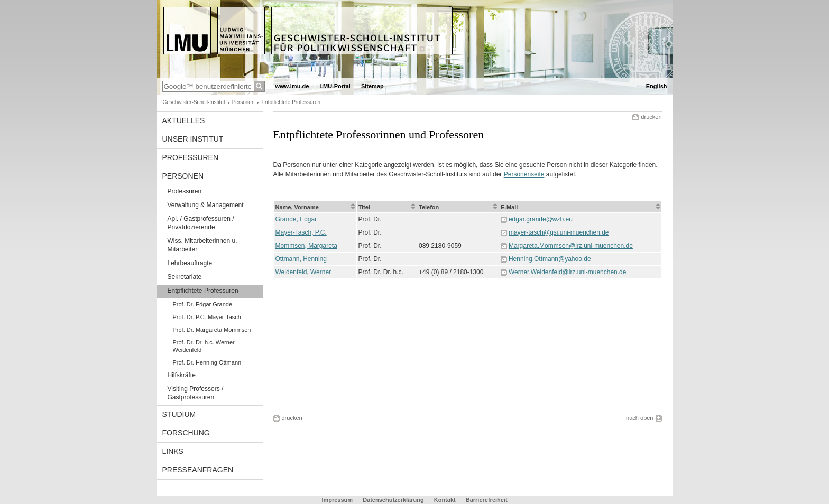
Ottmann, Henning (301, 259)
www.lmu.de (292, 86)
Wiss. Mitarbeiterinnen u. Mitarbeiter (202, 245)
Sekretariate (185, 277)
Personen (243, 102)
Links (173, 451)
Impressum (337, 500)
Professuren (191, 157)
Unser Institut (193, 139)
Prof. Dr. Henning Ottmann (207, 362)
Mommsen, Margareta (306, 246)
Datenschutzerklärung (393, 500)
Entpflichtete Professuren (203, 291)
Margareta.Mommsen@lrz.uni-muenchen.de (571, 246)
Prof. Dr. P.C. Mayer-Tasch (207, 317)
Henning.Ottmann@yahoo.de (550, 259)
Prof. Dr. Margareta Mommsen (212, 330)
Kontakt (445, 500)
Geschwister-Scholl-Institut (194, 102)
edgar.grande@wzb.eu (541, 219)
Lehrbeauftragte (190, 263)
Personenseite (524, 174)
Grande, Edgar (296, 219)
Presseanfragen (198, 470)
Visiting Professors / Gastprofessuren (196, 393)
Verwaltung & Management (206, 205)
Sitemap (372, 86)
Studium (179, 414)
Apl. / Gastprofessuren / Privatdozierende (201, 223)
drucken (651, 117)
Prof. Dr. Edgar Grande (203, 304)
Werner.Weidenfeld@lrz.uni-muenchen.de (568, 272)
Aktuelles (184, 120)
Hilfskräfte (182, 375)
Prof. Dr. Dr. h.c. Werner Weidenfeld (204, 346)
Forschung (186, 433)
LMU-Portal (335, 86)
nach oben (639, 418)
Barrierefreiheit (487, 500)
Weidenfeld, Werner (303, 272)
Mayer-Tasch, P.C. (301, 232)
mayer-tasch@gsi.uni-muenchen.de (559, 232)
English (657, 86)
